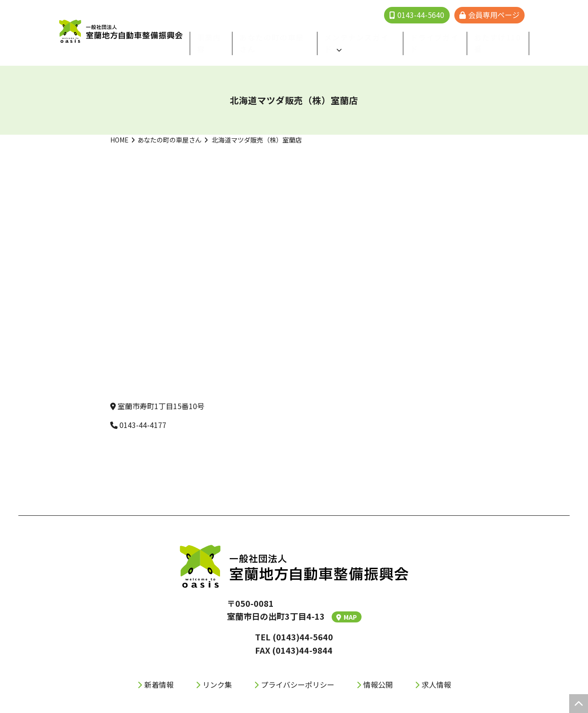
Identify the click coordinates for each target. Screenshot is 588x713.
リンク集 (217, 671)
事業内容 (232, 36)
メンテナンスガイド (367, 36)
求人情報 (436, 671)
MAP (347, 604)
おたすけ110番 (500, 36)
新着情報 (159, 671)
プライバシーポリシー (298, 671)
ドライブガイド (442, 36)
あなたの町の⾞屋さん (291, 36)
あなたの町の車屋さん (170, 126)
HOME (119, 126)
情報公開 (378, 671)
